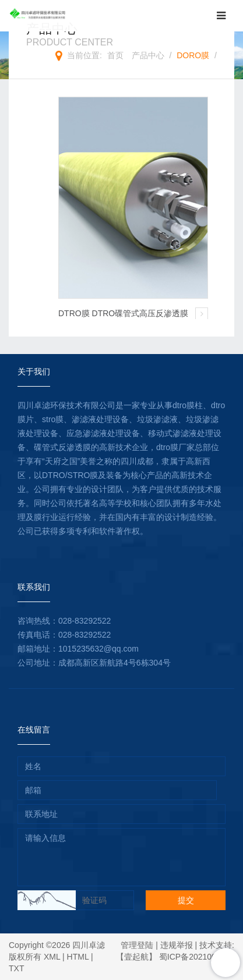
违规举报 (177, 945)
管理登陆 (137, 945)
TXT (16, 968)
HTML (78, 957)
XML (52, 957)
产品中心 (148, 55)
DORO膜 (193, 55)
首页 (115, 55)
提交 (186, 900)
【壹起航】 (136, 957)
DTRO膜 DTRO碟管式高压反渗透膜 (123, 313)
